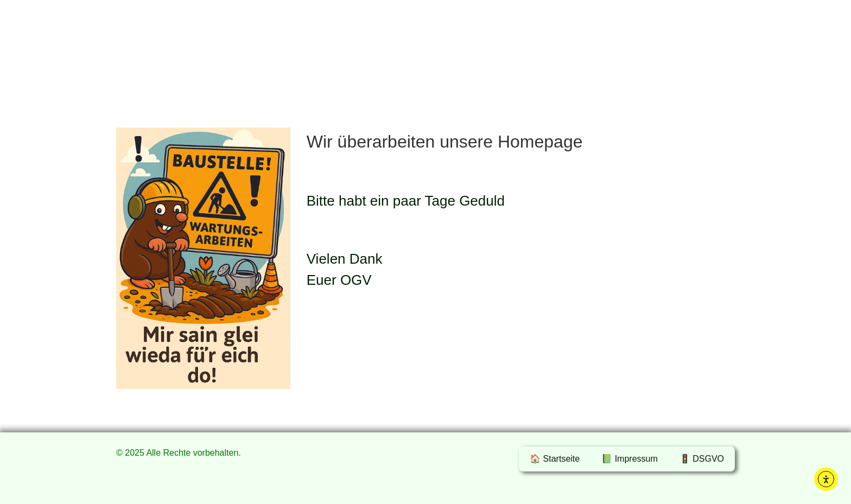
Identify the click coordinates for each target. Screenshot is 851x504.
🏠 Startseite (555, 459)
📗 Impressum (630, 459)
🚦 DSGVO (702, 459)
